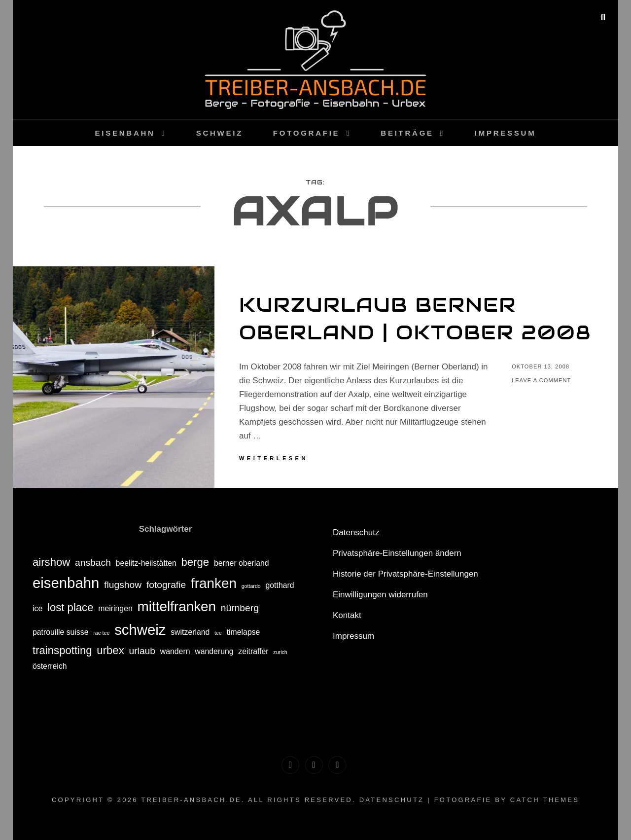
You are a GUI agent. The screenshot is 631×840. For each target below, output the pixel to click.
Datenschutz (356, 532)
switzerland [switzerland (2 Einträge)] (190, 632)
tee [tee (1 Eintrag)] (218, 633)
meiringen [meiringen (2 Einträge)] (115, 608)
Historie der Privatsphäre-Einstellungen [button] (405, 574)
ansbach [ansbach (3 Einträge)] (93, 563)
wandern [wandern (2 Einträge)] (175, 651)
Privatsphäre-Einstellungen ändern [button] (397, 553)
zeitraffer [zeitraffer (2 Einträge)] (253, 651)
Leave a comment (541, 380)
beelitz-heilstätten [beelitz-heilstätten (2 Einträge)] (146, 563)
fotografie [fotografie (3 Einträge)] (166, 585)
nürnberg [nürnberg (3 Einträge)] (240, 608)
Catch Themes (545, 800)
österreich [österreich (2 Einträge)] (50, 666)
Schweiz (220, 133)
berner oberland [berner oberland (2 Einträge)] (242, 563)
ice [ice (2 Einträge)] (37, 608)
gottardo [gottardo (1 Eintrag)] (251, 586)
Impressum (506, 133)
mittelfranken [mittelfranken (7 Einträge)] (177, 606)
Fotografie (307, 133)
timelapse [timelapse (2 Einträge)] (244, 632)
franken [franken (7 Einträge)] (214, 583)
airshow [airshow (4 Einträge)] (51, 562)
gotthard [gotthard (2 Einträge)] (280, 585)
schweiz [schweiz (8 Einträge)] (140, 630)
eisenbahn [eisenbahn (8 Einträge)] (66, 583)
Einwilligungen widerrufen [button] (380, 595)
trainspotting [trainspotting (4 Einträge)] (62, 650)
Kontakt (347, 615)
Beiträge (407, 133)
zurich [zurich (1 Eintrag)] (280, 652)
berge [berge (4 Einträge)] (195, 562)
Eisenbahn (125, 133)
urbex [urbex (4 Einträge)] (110, 650)
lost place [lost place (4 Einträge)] (70, 607)
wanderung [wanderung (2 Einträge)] (214, 651)
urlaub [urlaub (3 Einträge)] (142, 651)
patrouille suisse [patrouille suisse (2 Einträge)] (61, 632)
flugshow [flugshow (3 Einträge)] (123, 585)
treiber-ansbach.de (191, 800)
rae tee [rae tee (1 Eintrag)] (101, 633)
